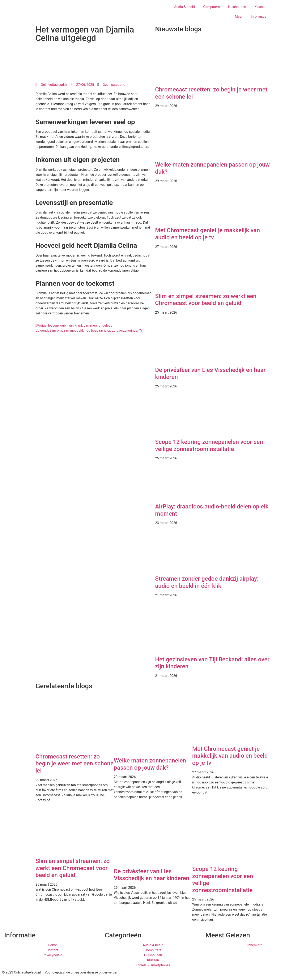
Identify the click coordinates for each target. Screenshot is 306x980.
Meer (239, 16)
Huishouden (237, 7)
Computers (211, 7)
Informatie (259, 16)
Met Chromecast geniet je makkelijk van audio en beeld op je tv (207, 234)
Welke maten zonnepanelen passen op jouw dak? (150, 764)
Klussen (260, 7)
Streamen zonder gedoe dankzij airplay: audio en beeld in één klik (207, 582)
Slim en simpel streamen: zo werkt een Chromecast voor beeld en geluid (206, 300)
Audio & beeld (184, 7)
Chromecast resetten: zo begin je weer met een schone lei (75, 764)
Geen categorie (114, 85)
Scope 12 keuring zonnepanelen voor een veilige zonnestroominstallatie (209, 445)
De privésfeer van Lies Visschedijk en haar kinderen (151, 875)
